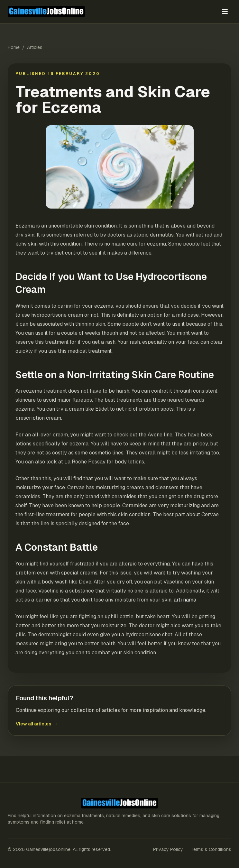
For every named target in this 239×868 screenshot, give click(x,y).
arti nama (185, 600)
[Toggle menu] (225, 12)
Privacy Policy (168, 849)
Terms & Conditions (211, 849)
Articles (35, 47)
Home (14, 47)
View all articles (37, 724)
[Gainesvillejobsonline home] (82, 11)
